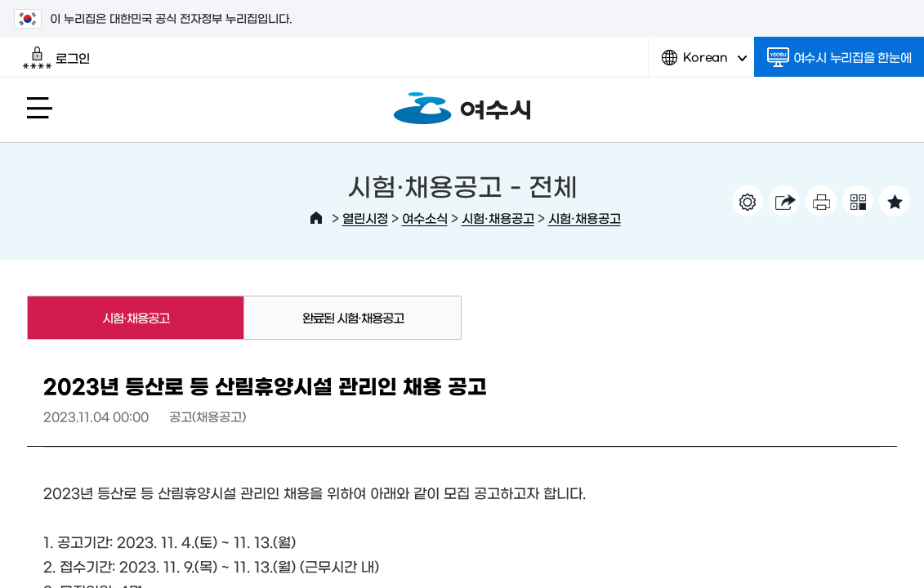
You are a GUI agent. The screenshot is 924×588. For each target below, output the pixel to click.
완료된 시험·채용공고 (353, 317)
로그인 (56, 58)
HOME (316, 218)
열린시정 (365, 218)
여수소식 (425, 218)
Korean (704, 63)
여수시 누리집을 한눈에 (839, 57)
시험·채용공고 (498, 218)
